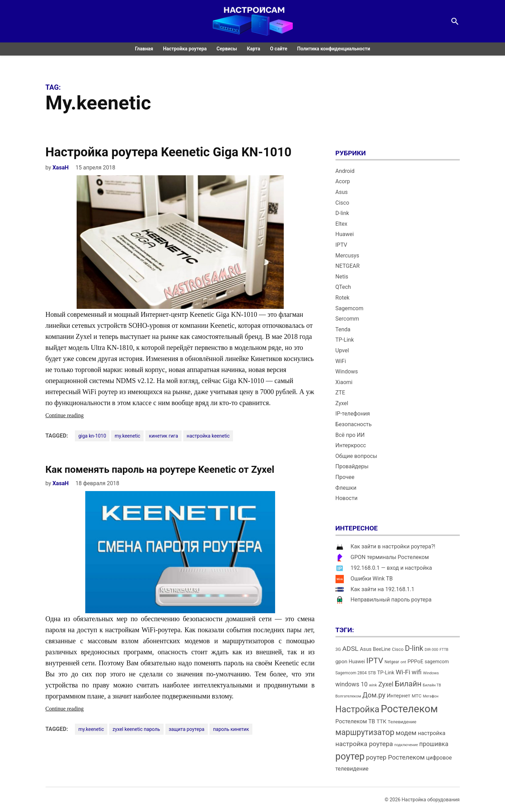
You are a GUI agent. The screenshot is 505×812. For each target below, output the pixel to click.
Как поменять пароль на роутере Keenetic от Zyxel (160, 469)
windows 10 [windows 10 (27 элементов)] (352, 684)
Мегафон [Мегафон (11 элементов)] (431, 696)
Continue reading (78, 415)
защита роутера (187, 729)
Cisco (342, 203)
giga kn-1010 (92, 436)
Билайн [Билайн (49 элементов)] (408, 684)
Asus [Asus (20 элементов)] (366, 649)
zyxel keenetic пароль (136, 729)
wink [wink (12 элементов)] (373, 685)
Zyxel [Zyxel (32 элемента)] (386, 684)
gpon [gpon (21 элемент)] (342, 662)
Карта (254, 49)
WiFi (341, 361)
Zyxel (342, 403)
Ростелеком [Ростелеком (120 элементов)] (409, 709)
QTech (343, 287)
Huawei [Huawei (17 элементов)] (357, 662)
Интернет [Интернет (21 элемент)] (398, 696)
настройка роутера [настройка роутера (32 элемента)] (364, 744)
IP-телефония (353, 414)
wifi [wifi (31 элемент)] (417, 672)
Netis (342, 277)
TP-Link (345, 340)
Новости (347, 498)
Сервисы (227, 49)
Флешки (346, 488)
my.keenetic (127, 436)
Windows (347, 371)
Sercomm (347, 319)
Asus (342, 192)
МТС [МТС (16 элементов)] (417, 696)
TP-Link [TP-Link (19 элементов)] (386, 673)
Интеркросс (351, 445)
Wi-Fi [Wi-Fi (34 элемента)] (403, 672)
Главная (144, 49)
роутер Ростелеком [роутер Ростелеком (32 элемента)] (395, 757)
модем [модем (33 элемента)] (406, 733)
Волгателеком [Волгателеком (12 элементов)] (348, 696)
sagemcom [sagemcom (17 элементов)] (437, 662)
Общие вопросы (356, 456)
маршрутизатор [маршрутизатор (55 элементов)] (365, 732)
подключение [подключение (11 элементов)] (406, 745)
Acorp (343, 181)
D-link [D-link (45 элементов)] (414, 648)
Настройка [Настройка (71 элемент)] (358, 709)
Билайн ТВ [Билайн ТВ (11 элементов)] (432, 685)
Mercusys (347, 256)
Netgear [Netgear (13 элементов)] (392, 662)
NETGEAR (348, 266)
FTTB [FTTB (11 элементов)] (444, 650)
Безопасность (354, 424)
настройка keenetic (208, 436)
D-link (342, 213)
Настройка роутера (185, 49)
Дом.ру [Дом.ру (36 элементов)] (374, 695)
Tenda (343, 329)
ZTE (340, 393)
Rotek (343, 298)
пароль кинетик (231, 729)
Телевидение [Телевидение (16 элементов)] (402, 722)
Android (345, 171)
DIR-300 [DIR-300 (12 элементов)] (431, 650)
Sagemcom (349, 308)
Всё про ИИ (350, 435)
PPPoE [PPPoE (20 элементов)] (416, 662)
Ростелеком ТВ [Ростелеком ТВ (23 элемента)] (355, 721)
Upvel (342, 350)
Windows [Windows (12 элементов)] (431, 673)
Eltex (342, 224)
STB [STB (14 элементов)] (372, 673)
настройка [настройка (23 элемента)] (431, 733)
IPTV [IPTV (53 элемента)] (375, 661)
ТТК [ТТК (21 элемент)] (382, 722)
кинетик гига (163, 436)
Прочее (345, 477)
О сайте (279, 49)
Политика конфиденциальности (334, 49)
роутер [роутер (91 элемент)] (350, 756)
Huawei (345, 234)
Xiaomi (344, 382)
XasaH (61, 168)
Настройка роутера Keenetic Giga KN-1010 (169, 152)
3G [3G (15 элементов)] (338, 649)
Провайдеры (352, 466)
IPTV (341, 245)
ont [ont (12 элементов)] (403, 662)
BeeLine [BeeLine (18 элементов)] (382, 649)
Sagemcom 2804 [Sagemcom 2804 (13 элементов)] (351, 673)
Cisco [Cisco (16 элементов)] (398, 649)
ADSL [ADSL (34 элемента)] (351, 649)
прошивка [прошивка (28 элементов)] (434, 744)
